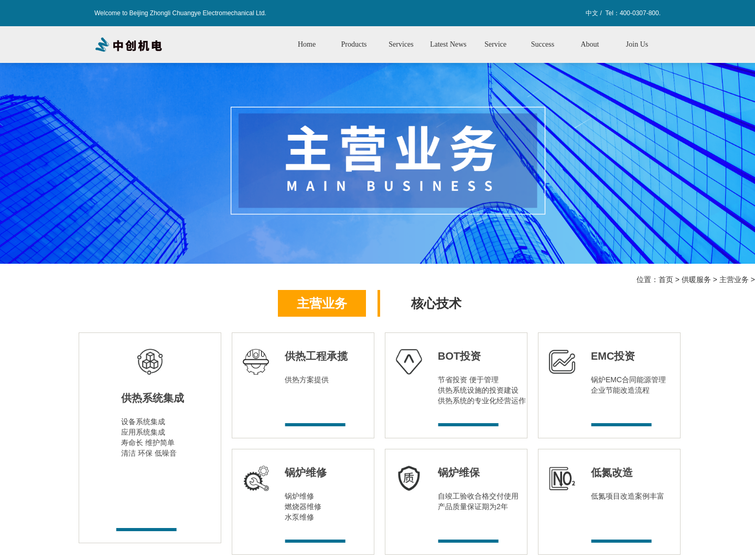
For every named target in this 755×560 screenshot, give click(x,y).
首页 (666, 279)
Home (307, 44)
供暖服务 (696, 279)
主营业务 (734, 279)
